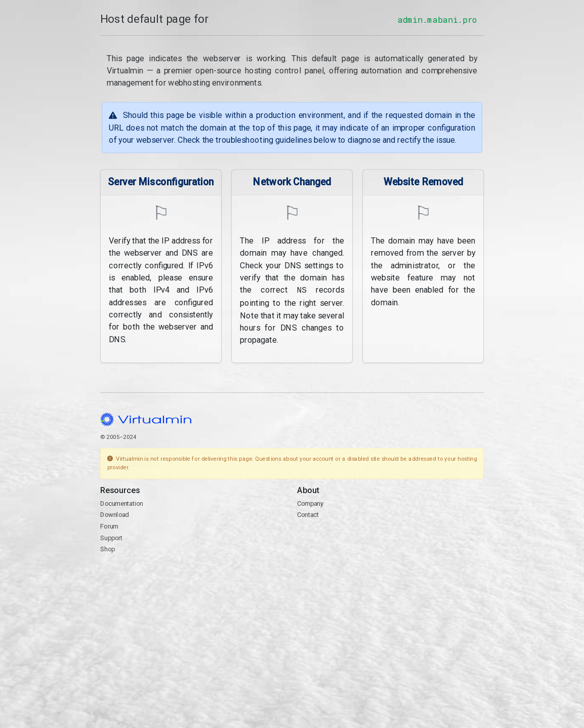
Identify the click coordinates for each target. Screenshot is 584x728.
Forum (109, 525)
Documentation (122, 502)
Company (310, 502)
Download (115, 514)
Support (112, 537)
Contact (308, 514)
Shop (108, 549)
